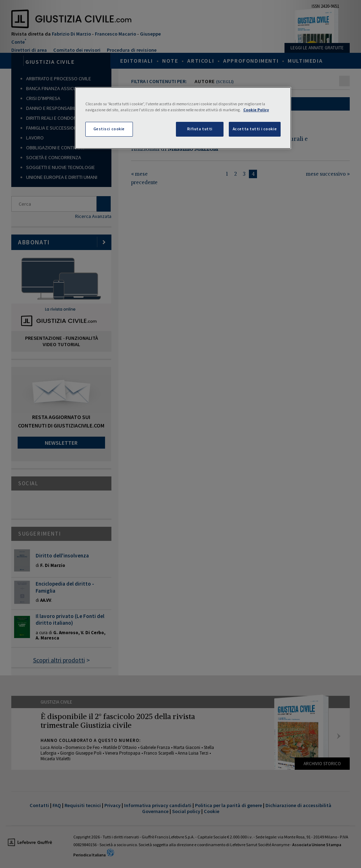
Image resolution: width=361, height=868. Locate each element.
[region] (183, 118)
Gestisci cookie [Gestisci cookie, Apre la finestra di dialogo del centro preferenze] (109, 129)
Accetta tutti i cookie (255, 129)
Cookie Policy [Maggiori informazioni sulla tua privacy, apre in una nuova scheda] (256, 110)
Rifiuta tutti (200, 129)
